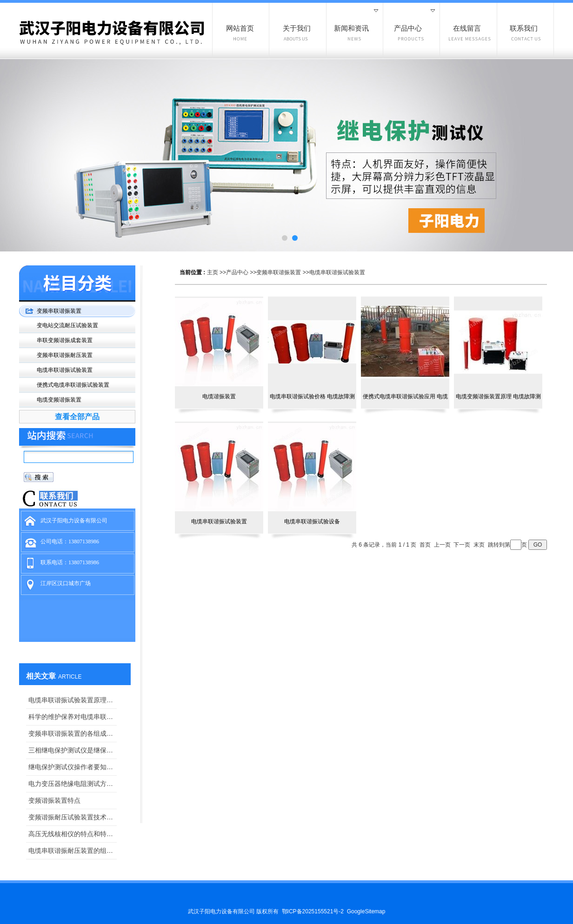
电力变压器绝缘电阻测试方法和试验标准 (73, 784)
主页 (213, 272)
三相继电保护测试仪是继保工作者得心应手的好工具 (73, 750)
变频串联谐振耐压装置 (65, 355)
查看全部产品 (77, 417)
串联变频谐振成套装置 (65, 340)
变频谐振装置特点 (54, 800)
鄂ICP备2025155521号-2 (313, 911)
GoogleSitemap (366, 911)
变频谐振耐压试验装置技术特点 (73, 817)
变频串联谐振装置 (279, 272)
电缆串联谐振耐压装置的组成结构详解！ (73, 851)
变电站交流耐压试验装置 (67, 325)
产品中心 (237, 272)
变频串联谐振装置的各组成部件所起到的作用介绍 (73, 733)
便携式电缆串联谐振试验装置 (73, 385)
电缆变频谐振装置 (59, 400)
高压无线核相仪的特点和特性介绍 (73, 834)
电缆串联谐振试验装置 (337, 272)
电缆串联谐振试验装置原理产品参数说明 (73, 700)
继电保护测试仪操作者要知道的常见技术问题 (73, 767)
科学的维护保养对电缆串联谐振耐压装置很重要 (73, 717)
